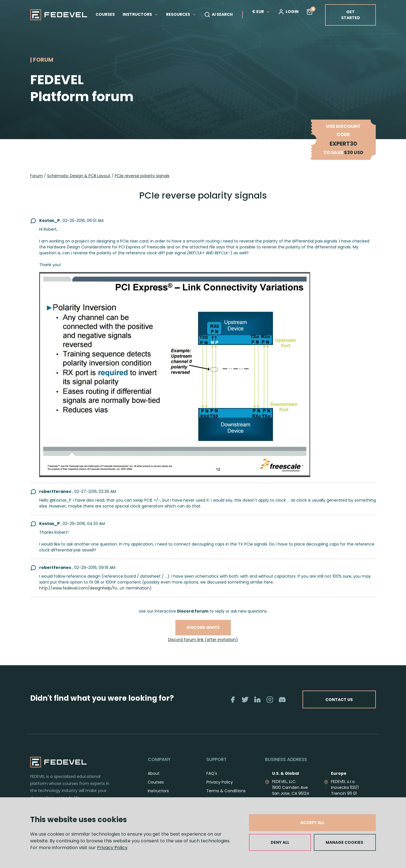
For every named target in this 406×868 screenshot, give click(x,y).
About (154, 773)
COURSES (105, 14)
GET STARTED (351, 15)
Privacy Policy (112, 848)
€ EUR (261, 12)
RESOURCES (181, 14)
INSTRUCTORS (140, 14)
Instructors (158, 791)
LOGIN (288, 12)
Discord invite (203, 627)
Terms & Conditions (226, 791)
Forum (37, 176)
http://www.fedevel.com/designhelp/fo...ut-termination (94, 588)
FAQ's (212, 773)
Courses (156, 782)
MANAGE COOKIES (344, 842)
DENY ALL (280, 842)
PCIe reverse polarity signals (142, 176)
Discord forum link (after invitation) (203, 640)
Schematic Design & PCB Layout (79, 176)
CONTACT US (339, 699)
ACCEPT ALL (312, 823)
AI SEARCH (218, 15)
